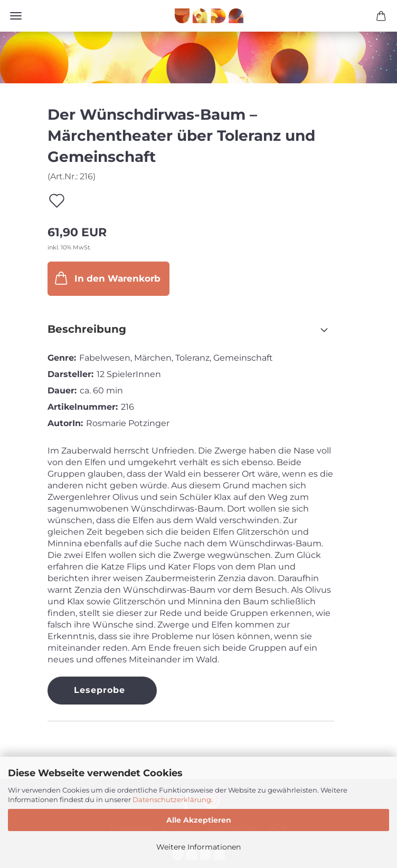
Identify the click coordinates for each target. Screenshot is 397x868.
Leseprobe (100, 690)
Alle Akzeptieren (199, 820)
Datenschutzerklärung (172, 799)
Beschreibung (87, 329)
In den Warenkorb (107, 278)
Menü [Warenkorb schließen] (16, 16)
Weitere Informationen (199, 847)
